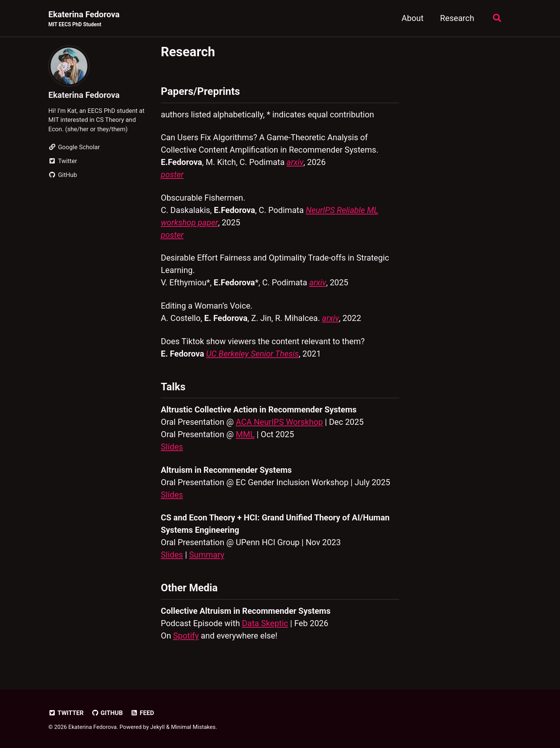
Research (457, 18)
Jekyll (158, 727)
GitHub (107, 713)
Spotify (186, 636)
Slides (172, 447)
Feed (142, 713)
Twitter (66, 713)
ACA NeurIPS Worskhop (279, 422)
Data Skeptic (265, 623)
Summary (207, 555)
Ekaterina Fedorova (84, 19)
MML (245, 434)
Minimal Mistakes (193, 727)
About (413, 18)
